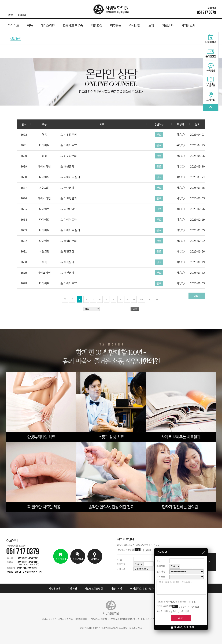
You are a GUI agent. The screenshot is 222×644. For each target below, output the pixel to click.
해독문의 (67, 262)
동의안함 (193, 606)
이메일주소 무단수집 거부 (143, 588)
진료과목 (161, 569)
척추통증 (116, 25)
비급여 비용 (116, 588)
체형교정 (97, 25)
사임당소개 (188, 25)
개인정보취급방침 (94, 588)
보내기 (181, 618)
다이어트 (13, 25)
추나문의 (67, 188)
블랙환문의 (69, 241)
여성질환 (135, 25)
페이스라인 (48, 25)
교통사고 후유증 (73, 25)
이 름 (120, 559)
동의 (183, 606)
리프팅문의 (69, 198)
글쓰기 (197, 296)
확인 (175, 606)
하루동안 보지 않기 (182, 627)
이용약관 (72, 588)
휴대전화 (161, 563)
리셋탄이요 (69, 209)
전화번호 (121, 564)
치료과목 (121, 569)
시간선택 (161, 574)
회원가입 (22, 15)
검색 (135, 309)
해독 (30, 25)
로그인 (12, 15)
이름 (159, 558)
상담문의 (16, 38)
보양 (151, 25)
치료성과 (168, 25)
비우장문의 (69, 135)
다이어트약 (69, 145)
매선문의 (67, 166)
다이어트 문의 (70, 177)
